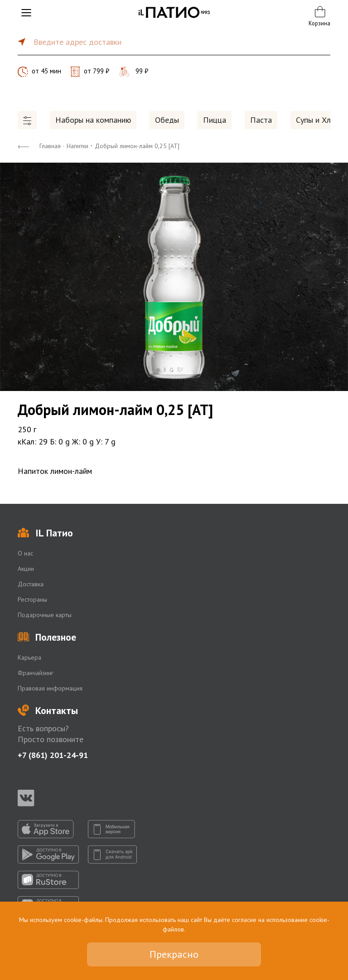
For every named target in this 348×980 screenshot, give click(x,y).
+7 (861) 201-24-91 (53, 755)
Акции (26, 569)
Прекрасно (174, 954)
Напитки (77, 146)
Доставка (31, 584)
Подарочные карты (45, 615)
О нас (25, 553)
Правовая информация (50, 688)
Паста (261, 120)
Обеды (167, 120)
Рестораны (32, 599)
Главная (50, 146)
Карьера (29, 657)
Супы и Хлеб (318, 120)
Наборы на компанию (93, 120)
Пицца (215, 120)
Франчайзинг (36, 673)
